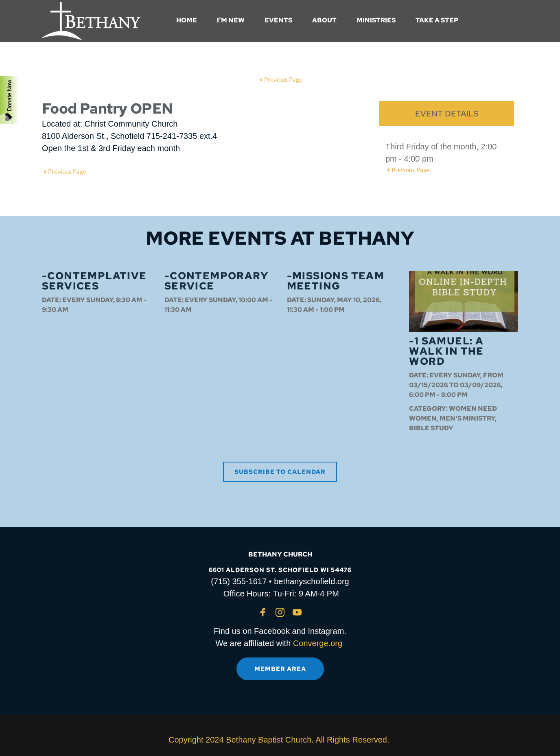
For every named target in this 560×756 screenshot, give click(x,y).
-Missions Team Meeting (336, 281)
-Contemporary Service (216, 281)
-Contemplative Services (94, 281)
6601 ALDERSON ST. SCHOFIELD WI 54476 (280, 570)
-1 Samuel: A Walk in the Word (446, 351)
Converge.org (318, 643)
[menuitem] (187, 20)
